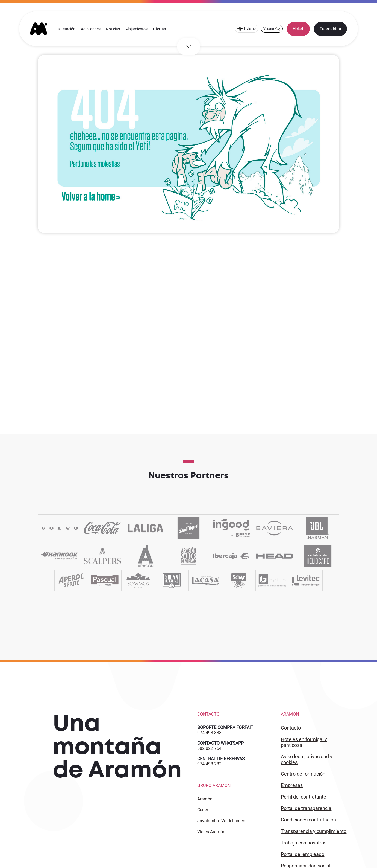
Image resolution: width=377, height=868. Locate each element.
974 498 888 (209, 733)
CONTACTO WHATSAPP (220, 743)
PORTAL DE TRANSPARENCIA (306, 808)
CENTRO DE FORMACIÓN (303, 774)
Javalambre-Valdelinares (221, 821)
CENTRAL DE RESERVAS (221, 759)
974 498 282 (209, 764)
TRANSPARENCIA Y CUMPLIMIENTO (314, 831)
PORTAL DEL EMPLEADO (303, 854)
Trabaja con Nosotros (304, 843)
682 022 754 (209, 748)
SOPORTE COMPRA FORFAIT (225, 728)
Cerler (203, 810)
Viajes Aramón (211, 832)
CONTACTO (291, 728)
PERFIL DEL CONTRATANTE (304, 797)
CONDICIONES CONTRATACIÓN (308, 820)
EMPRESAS (292, 785)
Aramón (205, 799)
